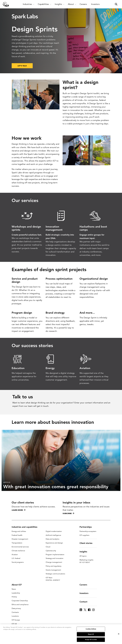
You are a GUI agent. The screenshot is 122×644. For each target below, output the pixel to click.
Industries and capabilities (26, 527)
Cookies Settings (91, 629)
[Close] (119, 634)
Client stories (87, 543)
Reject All (91, 634)
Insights (85, 552)
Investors (85, 593)
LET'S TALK (22, 66)
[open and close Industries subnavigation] (29, 4)
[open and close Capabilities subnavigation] (45, 4)
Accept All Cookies (91, 640)
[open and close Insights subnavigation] (60, 4)
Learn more (19, 510)
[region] (61, 634)
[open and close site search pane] (116, 4)
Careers (85, 585)
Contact (85, 602)
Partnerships (87, 527)
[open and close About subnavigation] (72, 4)
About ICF (18, 585)
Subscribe (68, 513)
